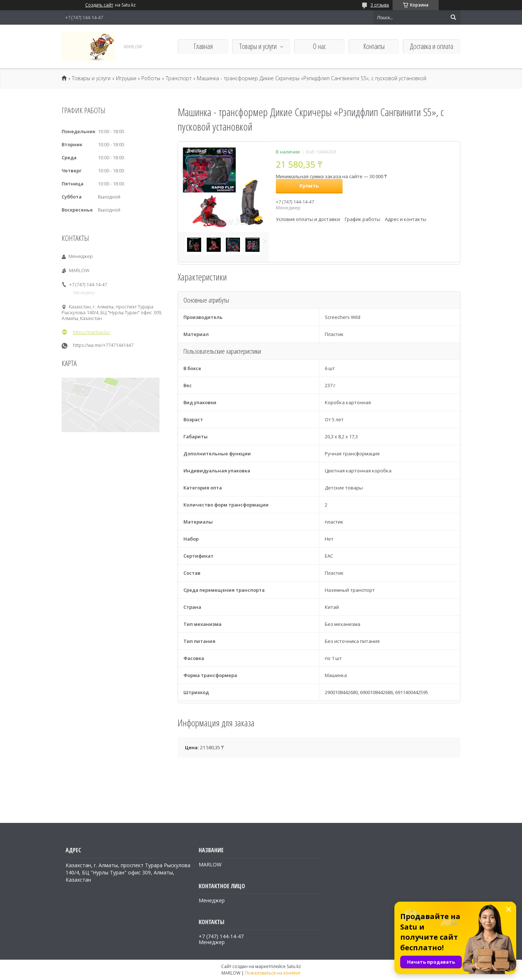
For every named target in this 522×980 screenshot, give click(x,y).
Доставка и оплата (432, 46)
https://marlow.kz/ (92, 332)
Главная (203, 46)
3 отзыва (380, 5)
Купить (309, 186)
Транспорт (179, 78)
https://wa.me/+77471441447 (103, 345)
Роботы (151, 78)
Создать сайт (99, 5)
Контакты (374, 46)
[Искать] (453, 17)
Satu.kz (294, 966)
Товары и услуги (258, 46)
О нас (319, 46)
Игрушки (126, 78)
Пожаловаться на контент (273, 973)
